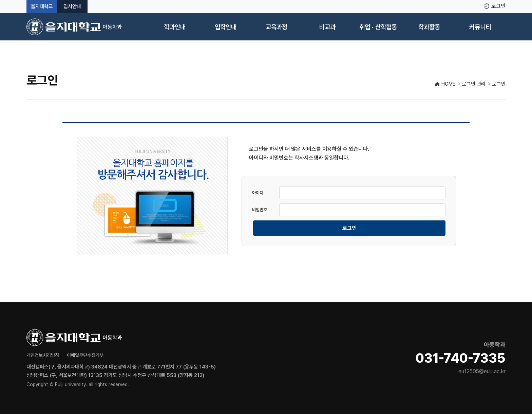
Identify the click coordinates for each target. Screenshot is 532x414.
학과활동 (429, 27)
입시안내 (72, 7)
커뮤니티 (480, 27)
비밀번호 (260, 210)
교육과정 (277, 27)
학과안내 (175, 27)
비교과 (327, 27)
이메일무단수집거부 (85, 355)
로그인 (498, 6)
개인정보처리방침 (43, 355)
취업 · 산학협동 (378, 27)
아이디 (258, 193)
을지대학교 (42, 7)
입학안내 (226, 27)
